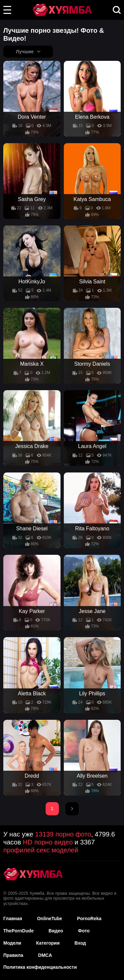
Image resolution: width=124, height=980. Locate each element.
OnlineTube (50, 919)
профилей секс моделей (41, 850)
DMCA (45, 955)
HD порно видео (48, 842)
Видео (56, 931)
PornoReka (89, 919)
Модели (12, 943)
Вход (80, 943)
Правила (13, 955)
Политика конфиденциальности (40, 967)
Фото (84, 931)
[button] (7, 10)
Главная (13, 919)
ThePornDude (19, 931)
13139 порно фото (63, 834)
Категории (48, 943)
